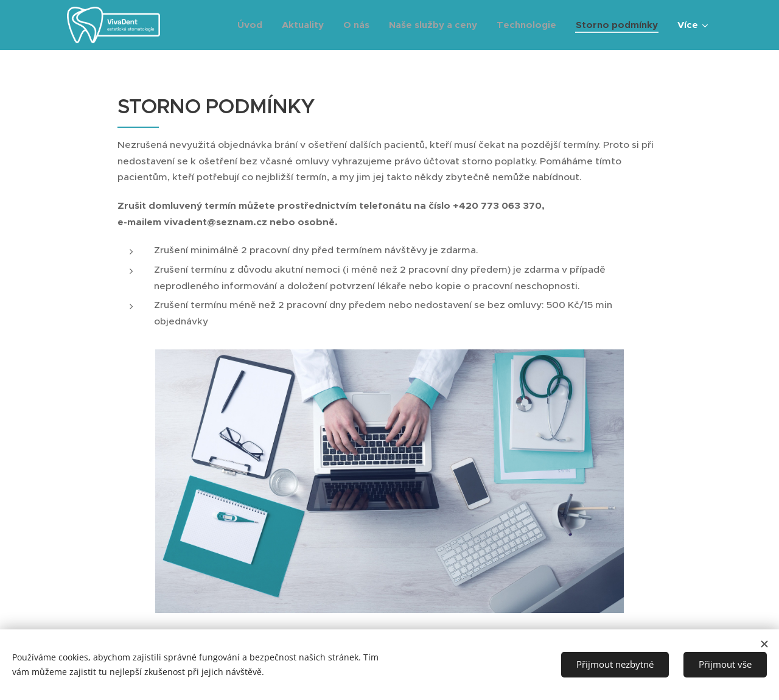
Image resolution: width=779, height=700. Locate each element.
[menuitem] (253, 25)
